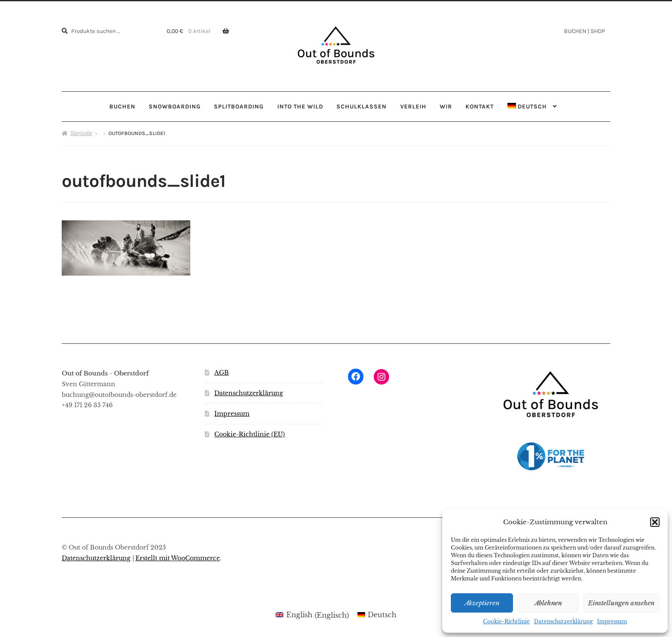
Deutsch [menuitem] (382, 615)
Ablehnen (548, 603)
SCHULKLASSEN (361, 106)
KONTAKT (480, 106)
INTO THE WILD (300, 106)
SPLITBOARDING (239, 106)
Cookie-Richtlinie (506, 621)
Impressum (612, 621)
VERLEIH (413, 106)
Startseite (81, 133)
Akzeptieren (482, 603)
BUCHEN (122, 106)
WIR (446, 106)
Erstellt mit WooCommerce (178, 558)
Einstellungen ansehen (621, 603)
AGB (222, 373)
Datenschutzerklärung (563, 621)
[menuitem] (532, 107)
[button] (655, 522)
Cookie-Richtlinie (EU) (250, 434)
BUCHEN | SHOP (585, 31)
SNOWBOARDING (175, 106)
